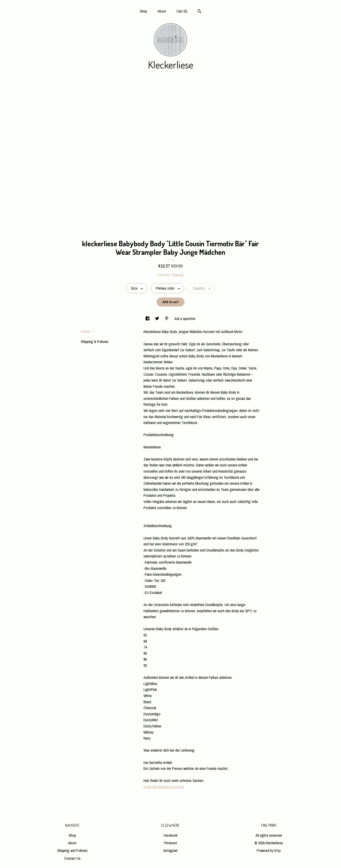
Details (88, 331)
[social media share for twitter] (158, 319)
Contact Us (72, 858)
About (162, 11)
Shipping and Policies (72, 850)
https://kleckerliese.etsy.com (164, 787)
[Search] (200, 12)
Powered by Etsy (269, 850)
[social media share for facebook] (148, 319)
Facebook (170, 835)
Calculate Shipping (170, 275)
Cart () (182, 11)
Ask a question (185, 319)
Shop (143, 11)
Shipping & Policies (95, 342)
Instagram (170, 850)
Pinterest (170, 843)
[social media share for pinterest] (167, 319)
